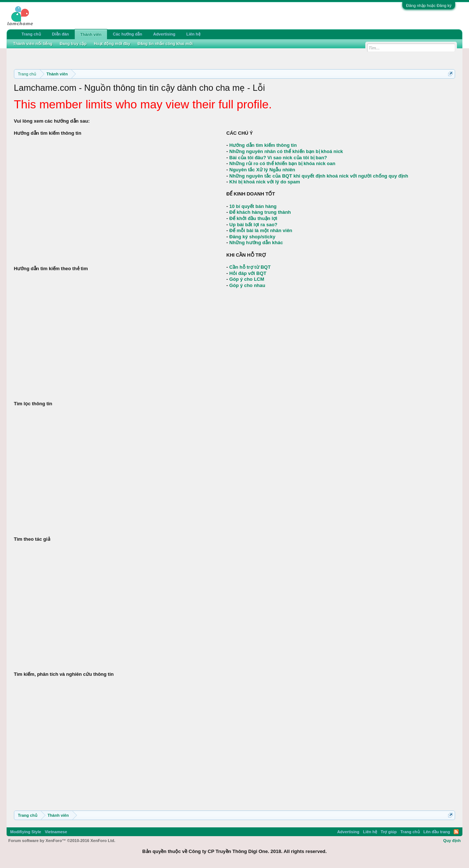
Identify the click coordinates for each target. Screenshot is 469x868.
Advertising (164, 34)
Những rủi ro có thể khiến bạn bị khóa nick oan (282, 163)
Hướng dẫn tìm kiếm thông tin (263, 145)
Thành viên (91, 34)
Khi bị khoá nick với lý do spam (265, 182)
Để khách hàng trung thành (260, 212)
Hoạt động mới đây (112, 44)
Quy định (452, 841)
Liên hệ (193, 34)
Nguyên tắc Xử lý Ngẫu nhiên (262, 170)
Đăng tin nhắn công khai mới (165, 44)
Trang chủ (31, 34)
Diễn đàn (60, 34)
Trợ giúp (389, 832)
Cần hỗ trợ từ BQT (250, 267)
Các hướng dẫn (128, 34)
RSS (456, 832)
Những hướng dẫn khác (256, 243)
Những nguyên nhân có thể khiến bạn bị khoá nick (286, 151)
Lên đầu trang (437, 832)
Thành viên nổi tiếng (33, 44)
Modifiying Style (26, 832)
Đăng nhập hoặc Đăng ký (429, 5)
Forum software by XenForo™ (62, 841)
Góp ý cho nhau (247, 285)
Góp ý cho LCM (247, 279)
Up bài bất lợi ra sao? (253, 225)
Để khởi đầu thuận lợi (253, 218)
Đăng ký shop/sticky (252, 237)
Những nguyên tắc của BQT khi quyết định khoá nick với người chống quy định (319, 176)
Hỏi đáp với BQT (248, 273)
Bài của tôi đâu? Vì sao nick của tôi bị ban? (278, 158)
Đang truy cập (73, 44)
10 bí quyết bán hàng (253, 206)
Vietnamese (56, 832)
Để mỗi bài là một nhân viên (261, 230)
